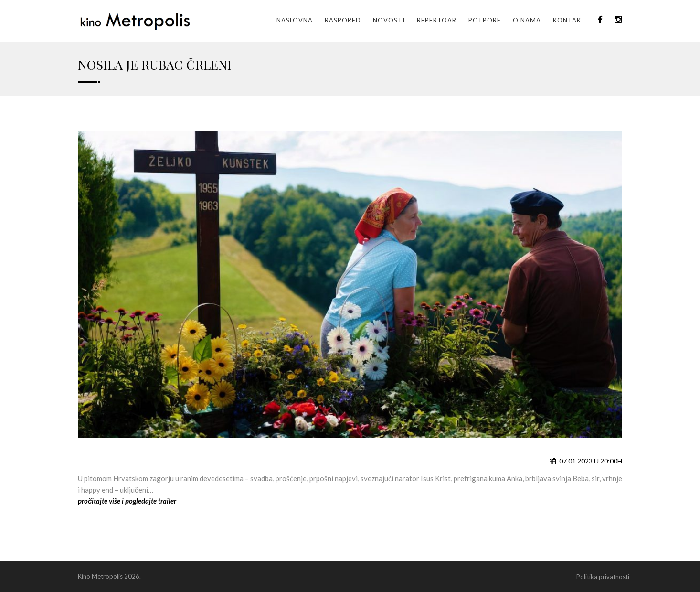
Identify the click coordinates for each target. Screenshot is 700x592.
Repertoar (437, 20)
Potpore (485, 20)
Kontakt (569, 20)
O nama (527, 20)
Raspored (343, 20)
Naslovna (295, 20)
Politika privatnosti (603, 577)
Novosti (389, 20)
